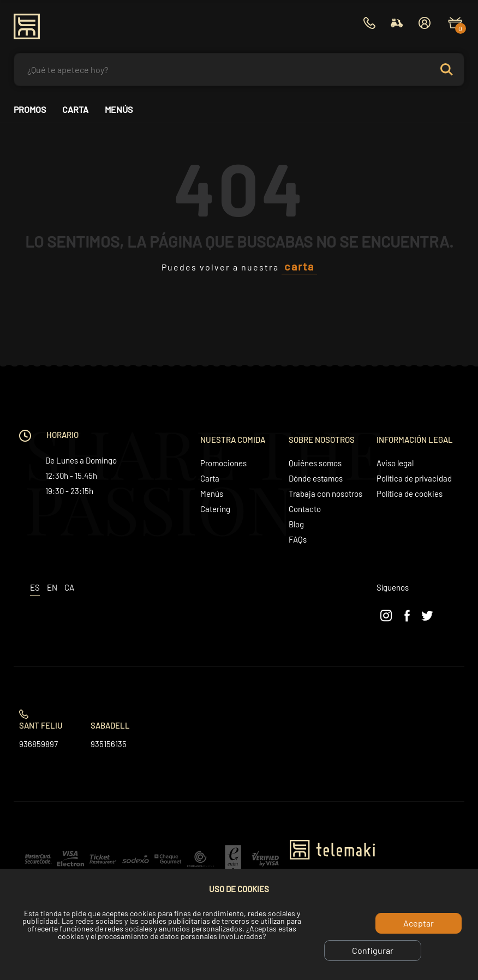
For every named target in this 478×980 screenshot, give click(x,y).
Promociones (223, 463)
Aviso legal (395, 463)
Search (446, 70)
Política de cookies (410, 494)
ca (69, 587)
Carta (75, 110)
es (35, 587)
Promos (30, 110)
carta (299, 266)
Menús (119, 110)
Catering (215, 509)
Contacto (305, 509)
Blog (296, 524)
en (52, 587)
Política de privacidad (414, 478)
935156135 (109, 744)
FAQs (298, 539)
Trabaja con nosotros (325, 494)
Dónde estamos (316, 478)
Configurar (373, 950)
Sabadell (110, 725)
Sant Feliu (41, 725)
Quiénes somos (315, 463)
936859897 (38, 744)
